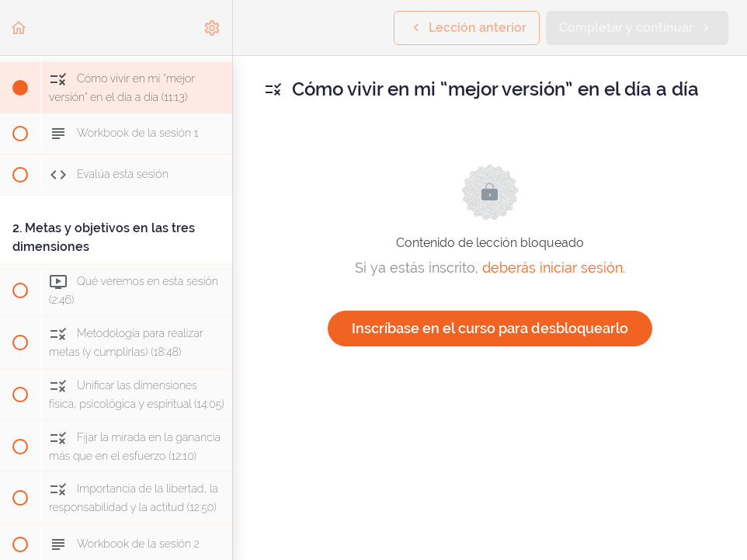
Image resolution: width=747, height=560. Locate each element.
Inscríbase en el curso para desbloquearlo (490, 328)
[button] (19, 28)
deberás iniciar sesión (552, 268)
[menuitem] (213, 28)
